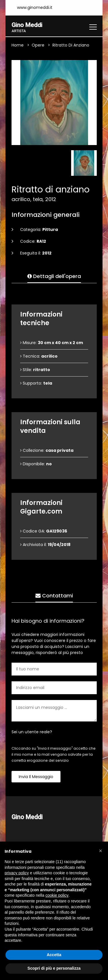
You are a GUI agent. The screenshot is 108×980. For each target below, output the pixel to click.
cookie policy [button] (57, 895)
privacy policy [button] (17, 873)
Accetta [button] (54, 955)
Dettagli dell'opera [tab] (54, 276)
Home (18, 45)
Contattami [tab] (54, 596)
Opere (38, 45)
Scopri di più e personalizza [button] (54, 968)
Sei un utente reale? (32, 732)
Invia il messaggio (36, 777)
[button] (101, 851)
